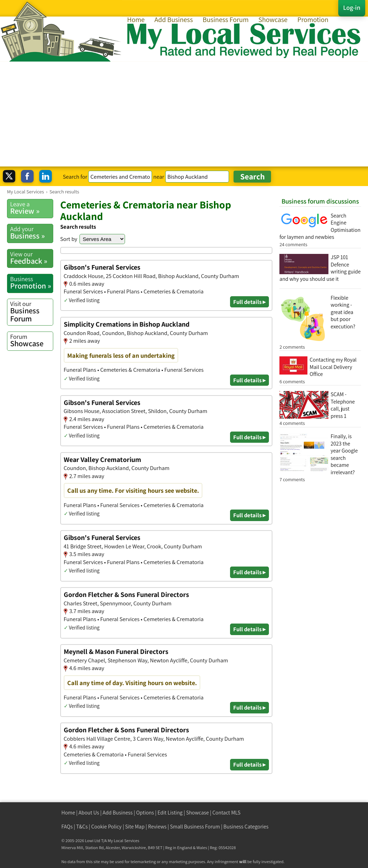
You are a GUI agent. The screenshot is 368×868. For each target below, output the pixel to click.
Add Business (174, 20)
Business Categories (246, 827)
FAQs (67, 827)
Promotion (313, 20)
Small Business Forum (195, 827)
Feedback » (32, 258)
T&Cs (82, 827)
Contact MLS (226, 813)
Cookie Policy (106, 827)
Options (145, 813)
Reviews (157, 827)
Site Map (135, 827)
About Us (89, 813)
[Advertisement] (184, 114)
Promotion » (32, 283)
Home (136, 20)
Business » (32, 233)
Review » (32, 208)
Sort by (69, 239)
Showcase (273, 20)
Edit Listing (170, 813)
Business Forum (226, 20)
